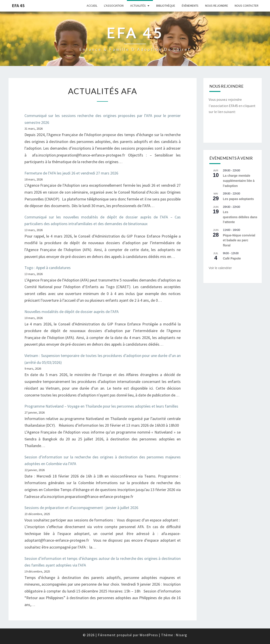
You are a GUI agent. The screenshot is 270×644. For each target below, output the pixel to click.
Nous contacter (247, 6)
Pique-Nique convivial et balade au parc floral (239, 240)
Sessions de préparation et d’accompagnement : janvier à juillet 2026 (81, 508)
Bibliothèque (166, 6)
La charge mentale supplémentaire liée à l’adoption (239, 181)
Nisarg (181, 635)
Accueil (92, 6)
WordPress (149, 635)
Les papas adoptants (238, 199)
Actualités (138, 6)
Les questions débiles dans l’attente (240, 217)
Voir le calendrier (220, 268)
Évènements (190, 6)
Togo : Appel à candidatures (48, 268)
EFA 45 (18, 5)
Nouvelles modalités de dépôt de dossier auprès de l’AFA (72, 312)
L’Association (114, 6)
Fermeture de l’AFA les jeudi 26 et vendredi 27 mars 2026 (72, 173)
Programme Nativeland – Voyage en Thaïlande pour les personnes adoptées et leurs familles (101, 406)
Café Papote (232, 258)
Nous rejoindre (217, 6)
